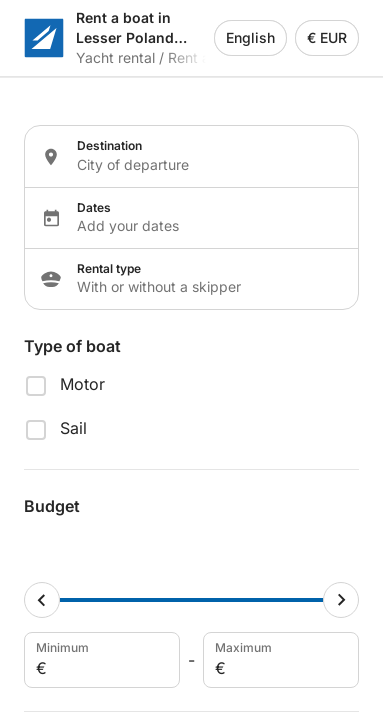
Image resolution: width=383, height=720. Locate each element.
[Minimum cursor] (42, 600)
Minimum (100, 660)
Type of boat (72, 346)
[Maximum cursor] (341, 600)
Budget (52, 506)
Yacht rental (115, 57)
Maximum (279, 660)
